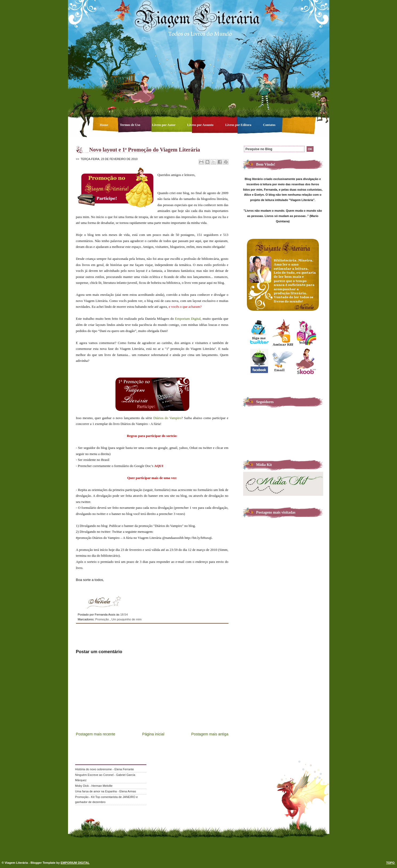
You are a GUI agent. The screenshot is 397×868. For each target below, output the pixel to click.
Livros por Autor (164, 125)
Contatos (269, 125)
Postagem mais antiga (210, 734)
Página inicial (153, 734)
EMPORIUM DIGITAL (75, 863)
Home (105, 125)
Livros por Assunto (201, 125)
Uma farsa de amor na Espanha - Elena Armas (106, 791)
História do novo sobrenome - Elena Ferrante (105, 769)
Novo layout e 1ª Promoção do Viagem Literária (145, 150)
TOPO (391, 863)
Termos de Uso (131, 125)
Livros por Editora (239, 125)
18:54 (124, 615)
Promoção (102, 619)
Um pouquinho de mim (127, 619)
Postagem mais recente (96, 734)
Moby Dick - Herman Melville (94, 786)
